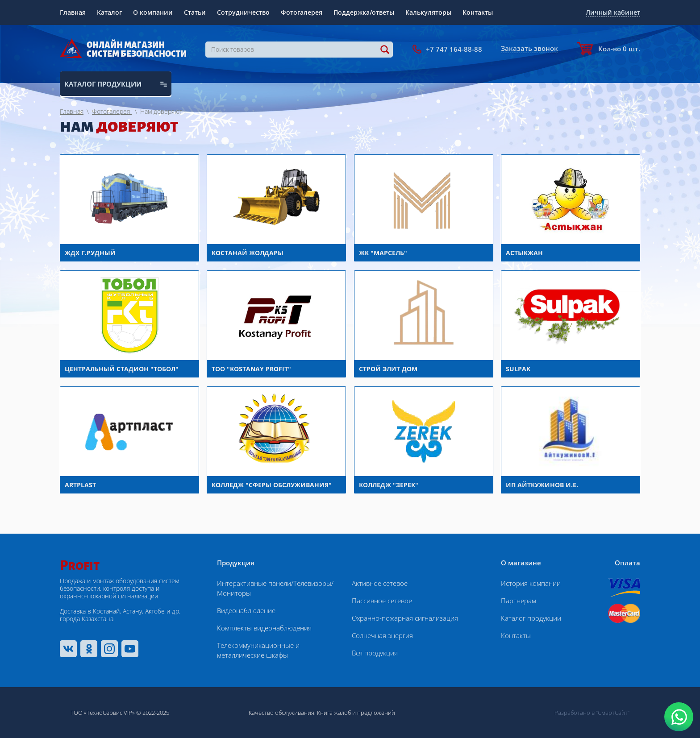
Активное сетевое (380, 583)
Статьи (195, 12)
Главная (73, 12)
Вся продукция (375, 653)
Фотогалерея (302, 12)
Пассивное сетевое (382, 601)
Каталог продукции (531, 618)
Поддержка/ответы (364, 12)
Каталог (109, 12)
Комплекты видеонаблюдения (264, 628)
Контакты (478, 12)
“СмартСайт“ (613, 713)
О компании (153, 12)
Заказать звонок (529, 48)
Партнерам (519, 601)
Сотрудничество (243, 12)
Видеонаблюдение (246, 610)
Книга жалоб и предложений (356, 713)
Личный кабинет (613, 12)
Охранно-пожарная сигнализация (405, 618)
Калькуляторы (428, 12)
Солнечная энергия (382, 635)
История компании (531, 583)
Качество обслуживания (281, 713)
